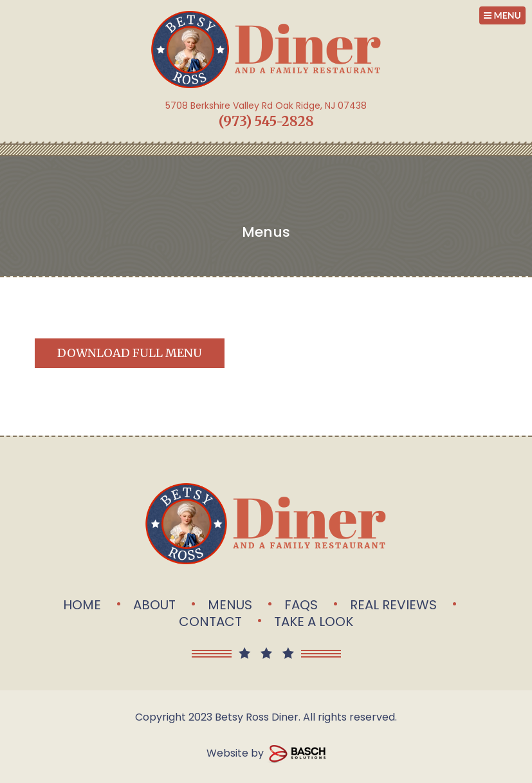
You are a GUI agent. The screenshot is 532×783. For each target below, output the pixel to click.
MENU (502, 15)
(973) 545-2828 (266, 121)
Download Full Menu (130, 353)
